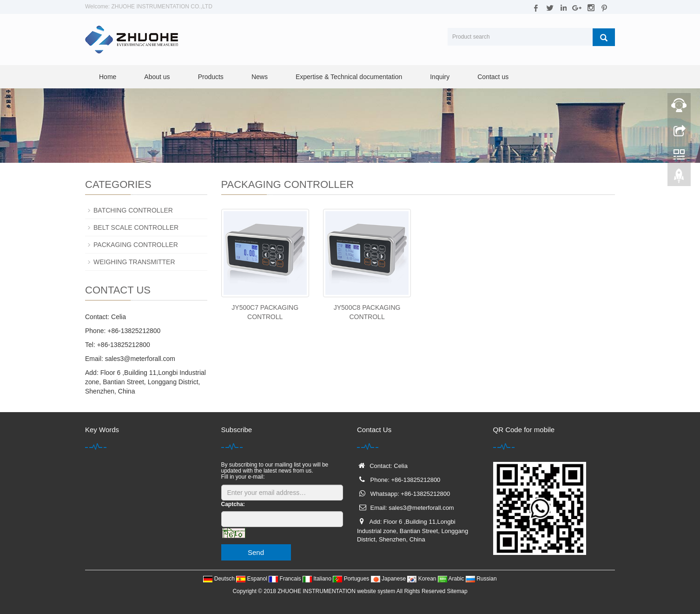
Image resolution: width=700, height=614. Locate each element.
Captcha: (233, 504)
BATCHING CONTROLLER (133, 210)
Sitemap (457, 591)
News (260, 77)
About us (157, 77)
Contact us (493, 77)
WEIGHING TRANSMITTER (134, 262)
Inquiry (440, 77)
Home (108, 77)
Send (256, 552)
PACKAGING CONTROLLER (136, 245)
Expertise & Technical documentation (349, 77)
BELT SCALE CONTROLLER (136, 227)
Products (211, 77)
